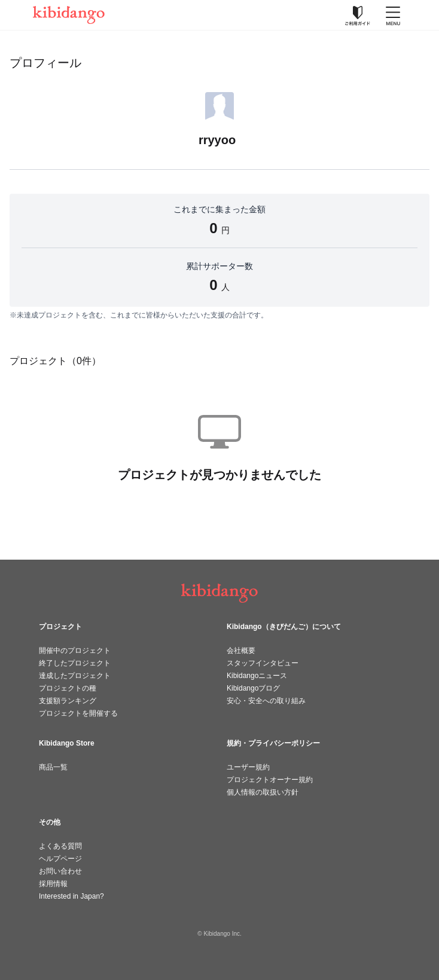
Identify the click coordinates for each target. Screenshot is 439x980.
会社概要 (241, 651)
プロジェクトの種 (68, 688)
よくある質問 (60, 846)
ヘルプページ (60, 859)
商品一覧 (53, 767)
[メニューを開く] (393, 15)
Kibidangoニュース (257, 676)
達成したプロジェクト (75, 676)
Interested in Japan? (71, 896)
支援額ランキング (68, 701)
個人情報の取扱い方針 (263, 792)
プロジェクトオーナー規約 (270, 780)
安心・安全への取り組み (266, 701)
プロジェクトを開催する (78, 713)
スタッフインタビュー (263, 663)
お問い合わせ (60, 871)
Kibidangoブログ (253, 688)
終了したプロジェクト (75, 663)
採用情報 (53, 884)
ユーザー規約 (248, 767)
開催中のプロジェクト (75, 651)
